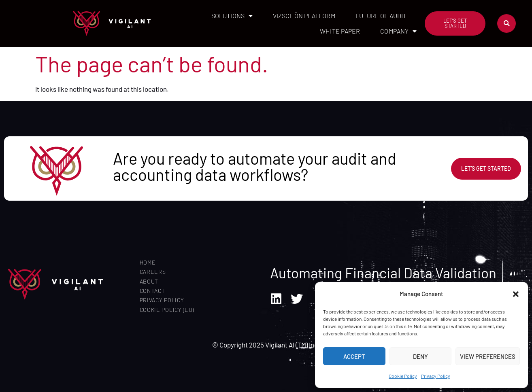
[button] (516, 294)
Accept (354, 356)
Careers (153, 272)
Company (398, 31)
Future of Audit (381, 16)
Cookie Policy (403, 376)
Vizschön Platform (304, 16)
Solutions (232, 16)
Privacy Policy (436, 376)
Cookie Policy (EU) (167, 310)
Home (148, 262)
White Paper (340, 31)
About (149, 281)
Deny (420, 356)
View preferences (488, 356)
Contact (152, 291)
